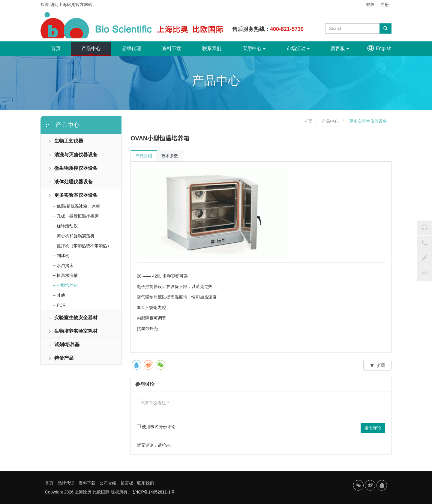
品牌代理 (131, 48)
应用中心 (254, 48)
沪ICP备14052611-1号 (154, 492)
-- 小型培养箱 (65, 285)
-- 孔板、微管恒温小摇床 (76, 216)
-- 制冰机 (61, 256)
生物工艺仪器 (66, 141)
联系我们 (212, 48)
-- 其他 (59, 295)
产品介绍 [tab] (144, 156)
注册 (385, 4)
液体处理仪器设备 (70, 182)
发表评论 (373, 428)
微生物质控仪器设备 (73, 168)
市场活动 (298, 48)
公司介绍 (108, 483)
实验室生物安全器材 (73, 318)
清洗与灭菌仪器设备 (73, 155)
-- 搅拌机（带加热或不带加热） (82, 246)
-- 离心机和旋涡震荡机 (74, 236)
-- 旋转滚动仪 (65, 226)
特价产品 (61, 358)
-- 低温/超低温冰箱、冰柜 (76, 206)
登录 (370, 4)
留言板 (340, 48)
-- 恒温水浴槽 (65, 275)
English (384, 48)
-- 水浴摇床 (63, 265)
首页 (61, 46)
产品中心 (91, 48)
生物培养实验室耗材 (73, 331)
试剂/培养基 (64, 345)
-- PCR (59, 305)
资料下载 (172, 48)
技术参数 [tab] (170, 156)
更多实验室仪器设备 (73, 195)
